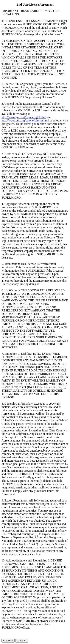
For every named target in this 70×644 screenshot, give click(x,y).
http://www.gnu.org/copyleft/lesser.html (25, 120)
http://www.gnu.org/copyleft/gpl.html (24, 117)
